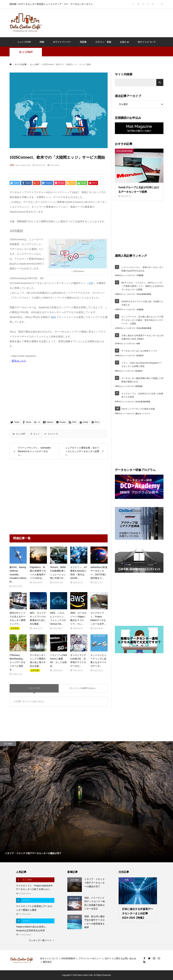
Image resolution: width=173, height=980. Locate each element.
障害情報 (139, 386)
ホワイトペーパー (62, 42)
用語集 (83, 42)
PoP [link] (91, 283)
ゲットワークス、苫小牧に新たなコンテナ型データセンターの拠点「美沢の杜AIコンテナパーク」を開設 (142, 320)
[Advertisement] (104, 23)
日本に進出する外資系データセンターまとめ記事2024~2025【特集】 (142, 337)
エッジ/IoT (26, 52)
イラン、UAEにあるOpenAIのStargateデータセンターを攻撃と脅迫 (142, 365)
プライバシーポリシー (90, 958)
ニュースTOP (24, 42)
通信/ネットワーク (143, 414)
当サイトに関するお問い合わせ (120, 958)
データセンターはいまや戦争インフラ (139, 351)
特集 (42, 42)
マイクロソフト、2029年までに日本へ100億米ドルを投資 (142, 395)
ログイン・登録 (103, 42)
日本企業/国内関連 (144, 294)
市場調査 (140, 275)
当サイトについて (147, 42)
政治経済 (140, 355)
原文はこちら (19, 361)
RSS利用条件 (68, 958)
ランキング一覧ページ (40, 940)
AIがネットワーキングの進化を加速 (138, 409)
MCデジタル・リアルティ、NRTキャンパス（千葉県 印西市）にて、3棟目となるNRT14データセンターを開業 (142, 286)
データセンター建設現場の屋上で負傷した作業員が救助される (142, 380)
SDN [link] (53, 317)
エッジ (36, 434)
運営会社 (47, 962)
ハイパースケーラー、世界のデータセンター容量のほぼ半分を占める (142, 269)
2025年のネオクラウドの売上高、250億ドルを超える (142, 303)
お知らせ (124, 42)
